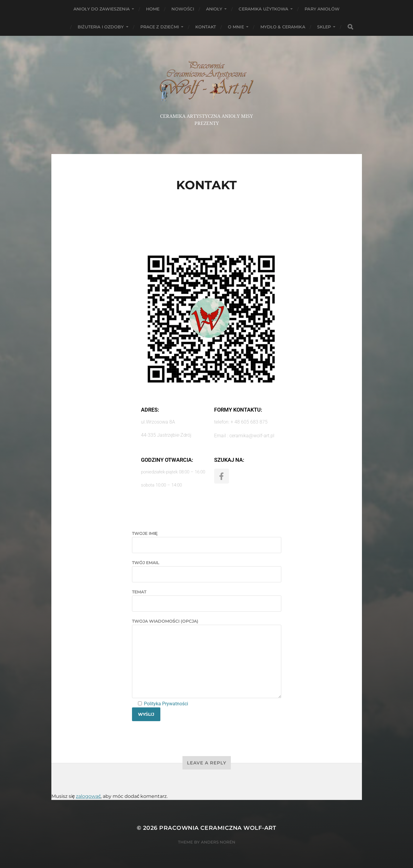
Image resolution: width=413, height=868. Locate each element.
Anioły (214, 9)
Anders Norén (218, 842)
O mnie (236, 27)
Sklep (324, 27)
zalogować (88, 796)
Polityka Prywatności (165, 704)
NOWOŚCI (183, 9)
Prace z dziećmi (160, 27)
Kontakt (206, 27)
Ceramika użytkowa (263, 9)
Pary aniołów (322, 9)
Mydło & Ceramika (283, 27)
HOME (153, 9)
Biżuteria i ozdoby (101, 27)
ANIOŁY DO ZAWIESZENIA (102, 9)
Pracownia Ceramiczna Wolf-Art (218, 828)
